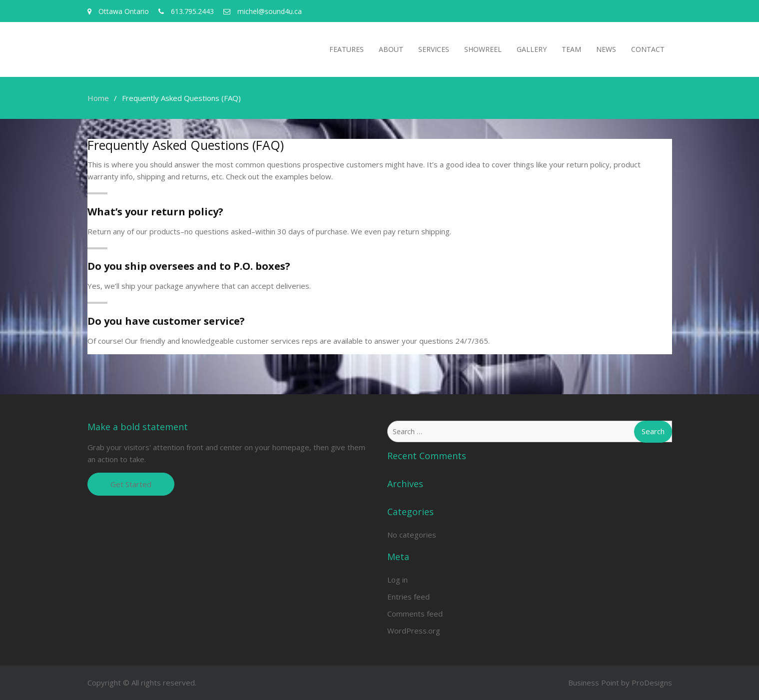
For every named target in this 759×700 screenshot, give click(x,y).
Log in (397, 580)
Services (434, 49)
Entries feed (408, 597)
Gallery (532, 49)
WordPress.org (414, 631)
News (606, 49)
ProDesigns (652, 683)
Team (571, 49)
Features (347, 49)
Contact (648, 49)
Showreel (483, 49)
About (391, 49)
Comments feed (415, 614)
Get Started (131, 484)
